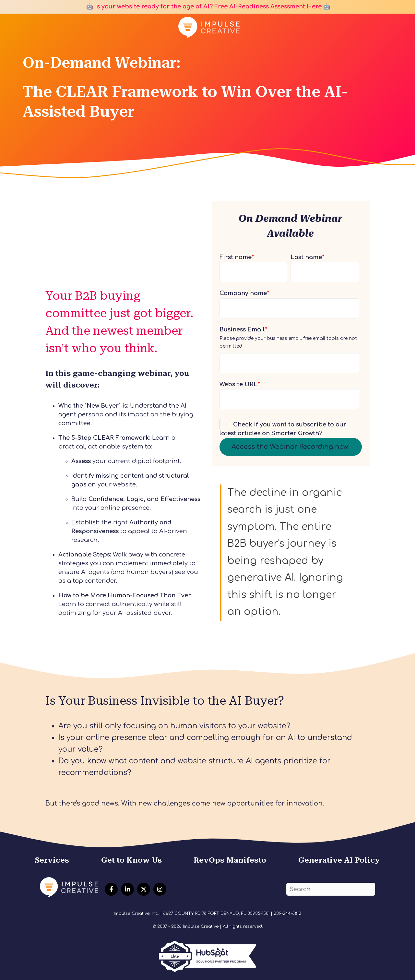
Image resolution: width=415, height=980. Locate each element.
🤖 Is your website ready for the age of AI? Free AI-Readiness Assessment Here (203, 6)
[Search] (331, 889)
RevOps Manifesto (230, 860)
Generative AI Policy (339, 860)
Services (52, 860)
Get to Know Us (131, 860)
